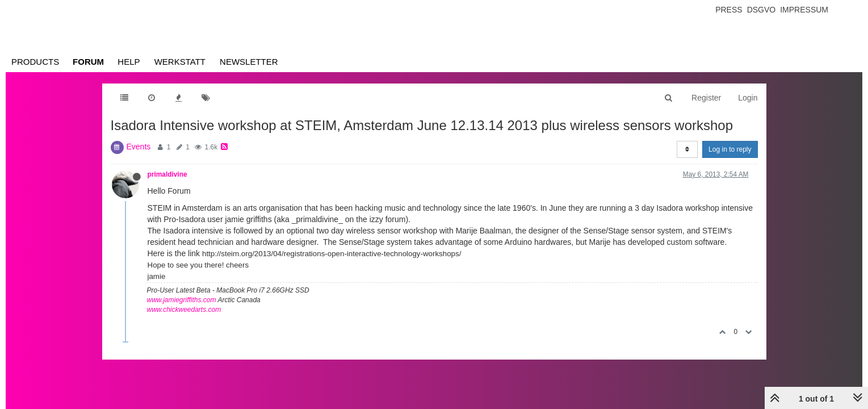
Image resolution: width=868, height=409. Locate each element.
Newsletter (249, 62)
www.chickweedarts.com (184, 310)
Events (139, 147)
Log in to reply (730, 149)
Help (129, 62)
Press (729, 10)
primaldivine (167, 174)
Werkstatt (180, 62)
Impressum (804, 10)
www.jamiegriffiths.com (182, 300)
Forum (88, 62)
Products (35, 62)
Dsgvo (762, 10)
